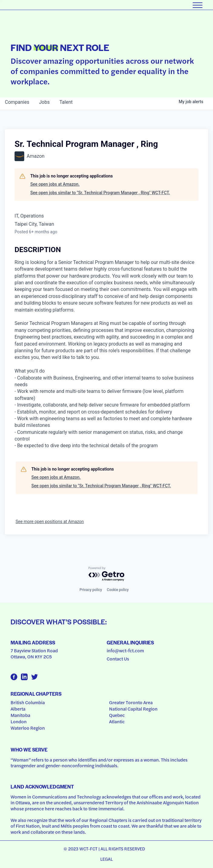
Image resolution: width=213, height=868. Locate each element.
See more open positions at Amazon (50, 522)
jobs (44, 102)
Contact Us (118, 659)
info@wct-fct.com (125, 650)
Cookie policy (118, 590)
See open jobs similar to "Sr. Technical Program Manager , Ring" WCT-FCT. (100, 193)
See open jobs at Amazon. (55, 184)
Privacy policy (91, 590)
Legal (107, 859)
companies (17, 102)
